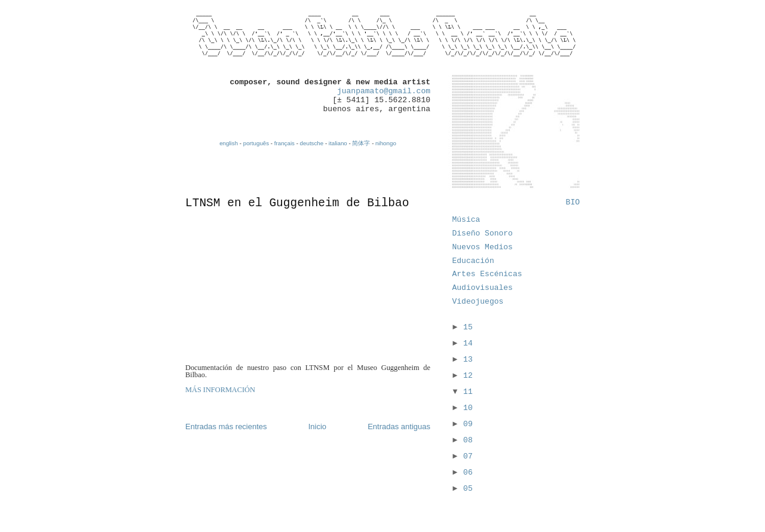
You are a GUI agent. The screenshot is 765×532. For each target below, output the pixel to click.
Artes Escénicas (487, 274)
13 (468, 360)
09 (468, 424)
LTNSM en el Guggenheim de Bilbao (297, 203)
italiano (338, 143)
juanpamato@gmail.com (384, 91)
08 (468, 440)
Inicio (317, 426)
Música (466, 220)
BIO (573, 202)
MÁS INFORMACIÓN (220, 390)
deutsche (312, 143)
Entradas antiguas (399, 426)
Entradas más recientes (226, 426)
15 (468, 327)
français (284, 143)
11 (468, 392)
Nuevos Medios (483, 247)
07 (468, 456)
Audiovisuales (483, 288)
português (256, 143)
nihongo (386, 143)
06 (468, 473)
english (229, 143)
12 (468, 376)
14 (468, 343)
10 (468, 408)
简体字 (361, 143)
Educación (473, 261)
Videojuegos (478, 302)
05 (468, 489)
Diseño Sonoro (483, 233)
